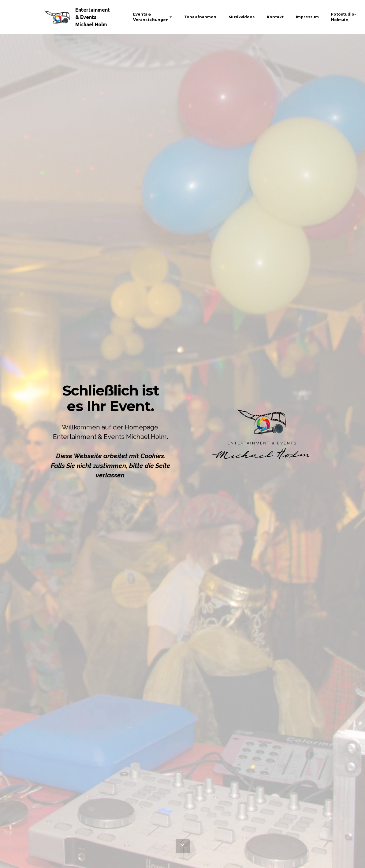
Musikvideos (242, 17)
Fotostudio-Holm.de (343, 17)
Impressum (307, 17)
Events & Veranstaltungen (151, 17)
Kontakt (275, 17)
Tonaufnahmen (200, 17)
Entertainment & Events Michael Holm (93, 17)
